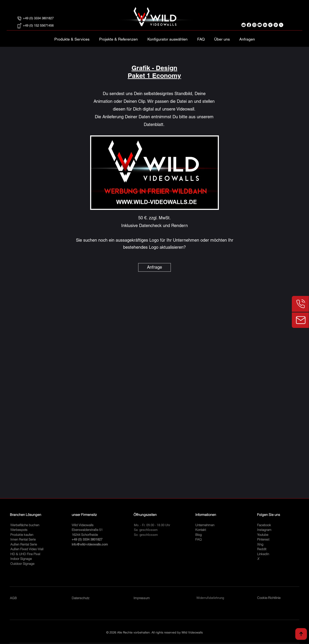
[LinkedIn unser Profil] (265, 25)
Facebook (264, 525)
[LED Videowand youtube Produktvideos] (260, 25)
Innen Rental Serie (23, 539)
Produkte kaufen (22, 535)
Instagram (264, 530)
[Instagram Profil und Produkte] (254, 25)
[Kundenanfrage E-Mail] (300, 320)
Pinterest (263, 539)
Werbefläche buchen (25, 525)
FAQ (198, 539)
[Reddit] (244, 25)
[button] (167, 37)
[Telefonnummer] (300, 304)
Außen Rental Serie (24, 544)
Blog (198, 535)
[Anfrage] (154, 267)
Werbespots (19, 530)
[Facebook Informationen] (249, 25)
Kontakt (201, 530)
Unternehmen (205, 525)
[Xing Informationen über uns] (270, 25)
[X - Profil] (281, 25)
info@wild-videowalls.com (90, 544)
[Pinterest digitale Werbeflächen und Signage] (276, 25)
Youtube (263, 535)
